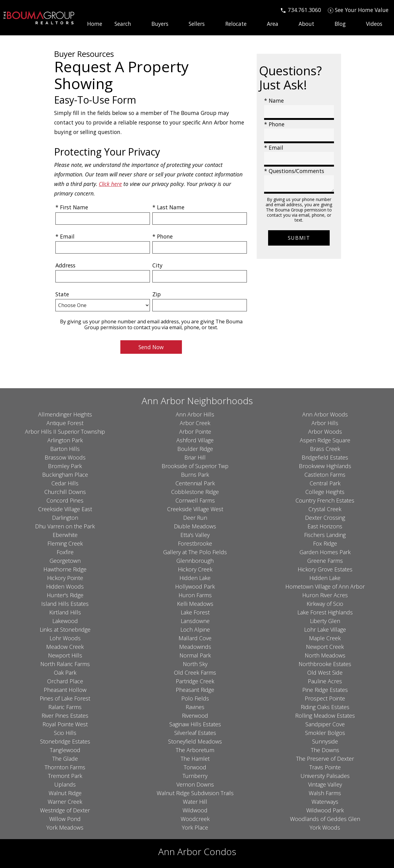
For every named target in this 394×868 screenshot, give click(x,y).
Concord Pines (65, 500)
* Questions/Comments (294, 171)
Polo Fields (195, 698)
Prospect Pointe (325, 698)
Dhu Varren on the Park (65, 526)
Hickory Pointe (65, 578)
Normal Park (195, 655)
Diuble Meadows (195, 526)
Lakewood (65, 621)
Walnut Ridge (65, 793)
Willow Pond (65, 819)
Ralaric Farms (65, 707)
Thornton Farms (65, 767)
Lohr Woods (65, 638)
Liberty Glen (325, 621)
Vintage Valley (325, 784)
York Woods (325, 827)
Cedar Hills (65, 483)
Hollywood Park (195, 586)
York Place (195, 827)
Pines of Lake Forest (65, 698)
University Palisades (325, 776)
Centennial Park (195, 483)
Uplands (65, 784)
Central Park (325, 483)
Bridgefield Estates (325, 457)
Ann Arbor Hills (195, 414)
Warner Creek (65, 802)
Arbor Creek (195, 423)
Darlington (65, 518)
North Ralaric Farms (65, 664)
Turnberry (195, 776)
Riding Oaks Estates (325, 707)
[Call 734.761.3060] (301, 10)
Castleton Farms (325, 475)
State (62, 294)
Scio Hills (65, 733)
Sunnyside (325, 741)
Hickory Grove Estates (325, 569)
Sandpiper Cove (325, 724)
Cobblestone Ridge (195, 492)
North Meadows (325, 655)
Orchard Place (65, 681)
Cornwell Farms (195, 500)
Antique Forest (65, 423)
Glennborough (195, 561)
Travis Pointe (325, 767)
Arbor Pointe (195, 432)
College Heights (325, 492)
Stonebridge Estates (65, 741)
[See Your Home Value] (358, 10)
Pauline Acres (325, 681)
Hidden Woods (65, 586)
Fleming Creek (65, 543)
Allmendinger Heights (65, 414)
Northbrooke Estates (325, 664)
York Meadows (65, 827)
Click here (110, 184)
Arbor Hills (325, 423)
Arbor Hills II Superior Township (65, 432)
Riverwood (195, 716)
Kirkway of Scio (325, 604)
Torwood (195, 767)
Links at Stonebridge (65, 629)
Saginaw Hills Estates (195, 724)
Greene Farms (325, 561)
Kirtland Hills (65, 612)
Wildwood (195, 810)
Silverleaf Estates (195, 733)
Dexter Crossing (325, 518)
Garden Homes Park (325, 552)
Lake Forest (195, 612)
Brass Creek (325, 449)
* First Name (72, 207)
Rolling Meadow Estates (325, 716)
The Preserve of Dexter (325, 759)
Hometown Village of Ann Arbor (325, 586)
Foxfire (65, 552)
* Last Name (168, 207)
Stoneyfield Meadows (195, 741)
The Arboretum (195, 750)
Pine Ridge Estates (325, 690)
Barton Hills (65, 449)
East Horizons (325, 526)
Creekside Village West (195, 509)
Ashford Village (195, 440)
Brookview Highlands (325, 466)
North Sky (195, 664)
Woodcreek (195, 819)
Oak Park (65, 673)
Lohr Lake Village (325, 629)
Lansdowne (195, 621)
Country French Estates (325, 500)
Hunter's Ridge (65, 595)
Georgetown (65, 561)
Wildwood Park (325, 810)
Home (95, 24)
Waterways (325, 802)
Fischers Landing (325, 535)
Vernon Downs (195, 784)
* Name (274, 101)
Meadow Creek (65, 647)
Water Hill (195, 802)
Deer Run (195, 518)
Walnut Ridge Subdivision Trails (195, 793)
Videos (374, 24)
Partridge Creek (195, 681)
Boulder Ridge (195, 449)
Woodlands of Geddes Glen (325, 819)
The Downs (325, 750)
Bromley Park (65, 466)
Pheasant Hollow (65, 690)
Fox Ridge (325, 543)
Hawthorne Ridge (65, 569)
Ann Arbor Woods (325, 414)
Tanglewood (65, 750)
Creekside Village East (65, 509)
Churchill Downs (65, 492)
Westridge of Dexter (65, 810)
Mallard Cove (195, 638)
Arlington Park (65, 440)
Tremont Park (65, 776)
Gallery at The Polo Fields (195, 552)
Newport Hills (65, 655)
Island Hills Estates (65, 604)
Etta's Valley (195, 535)
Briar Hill (195, 457)
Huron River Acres (325, 595)
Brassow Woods (65, 457)
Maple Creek (325, 638)
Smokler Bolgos (325, 733)
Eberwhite (65, 535)
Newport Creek (325, 647)
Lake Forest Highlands (325, 612)
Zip (157, 294)
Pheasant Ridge (195, 690)
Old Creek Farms (195, 673)
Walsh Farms (325, 793)
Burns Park (195, 475)
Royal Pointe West (65, 724)
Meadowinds (195, 647)
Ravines (195, 707)
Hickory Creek (195, 569)
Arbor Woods (325, 432)
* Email (65, 236)
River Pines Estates (65, 716)
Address (65, 265)
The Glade (65, 759)
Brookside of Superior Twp (195, 466)
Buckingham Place (65, 475)
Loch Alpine (195, 629)
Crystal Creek (325, 509)
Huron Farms (195, 595)
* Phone (163, 236)
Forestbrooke (195, 543)
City (157, 265)
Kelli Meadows (195, 604)
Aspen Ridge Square (325, 440)
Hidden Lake (195, 578)
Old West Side (325, 673)
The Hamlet (195, 759)
